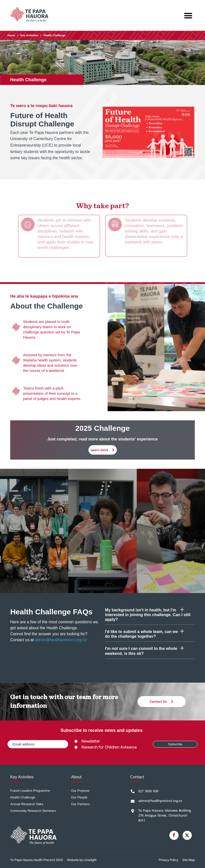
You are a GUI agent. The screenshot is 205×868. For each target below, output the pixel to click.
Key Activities (29, 35)
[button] (188, 16)
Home (11, 35)
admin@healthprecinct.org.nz (61, 640)
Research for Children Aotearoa (109, 747)
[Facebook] (174, 835)
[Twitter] (187, 835)
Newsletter (91, 741)
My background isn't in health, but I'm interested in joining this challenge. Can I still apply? (148, 615)
